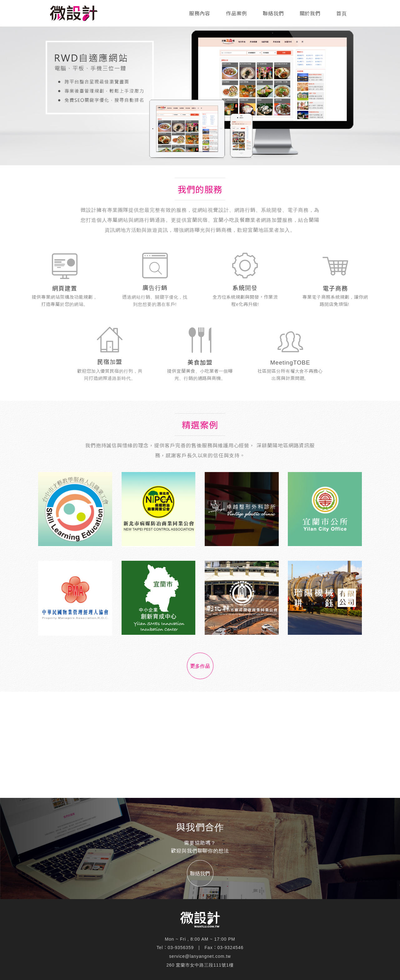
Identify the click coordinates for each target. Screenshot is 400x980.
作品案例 (237, 14)
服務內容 (200, 14)
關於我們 (310, 14)
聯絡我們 (273, 14)
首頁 (342, 14)
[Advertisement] (200, 745)
